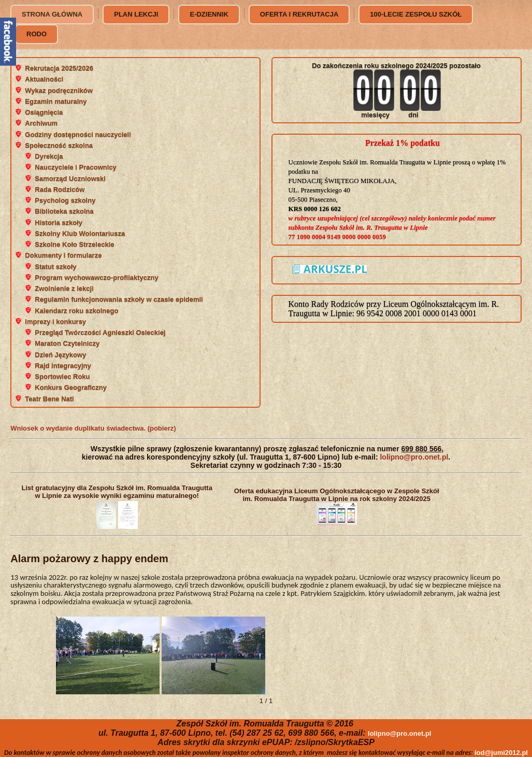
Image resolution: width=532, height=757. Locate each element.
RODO (37, 34)
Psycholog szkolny (65, 200)
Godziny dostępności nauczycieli (78, 134)
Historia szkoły (59, 223)
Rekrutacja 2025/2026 (59, 68)
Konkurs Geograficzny (71, 387)
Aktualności (44, 79)
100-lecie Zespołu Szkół (416, 14)
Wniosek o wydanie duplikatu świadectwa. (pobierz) (93, 428)
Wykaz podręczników (59, 90)
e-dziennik (209, 14)
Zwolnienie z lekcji (64, 288)
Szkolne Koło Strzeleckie (74, 244)
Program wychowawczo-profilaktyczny (96, 277)
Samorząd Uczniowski (70, 178)
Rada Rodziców (60, 189)
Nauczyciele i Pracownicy (76, 167)
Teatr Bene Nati (49, 399)
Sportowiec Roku (62, 376)
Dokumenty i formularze (63, 255)
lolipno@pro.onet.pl (414, 457)
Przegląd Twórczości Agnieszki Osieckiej (100, 332)
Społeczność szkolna (59, 145)
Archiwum (41, 123)
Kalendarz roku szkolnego (76, 311)
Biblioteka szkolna (64, 211)
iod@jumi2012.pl (501, 753)
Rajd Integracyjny (63, 366)
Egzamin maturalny (56, 101)
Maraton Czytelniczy (67, 343)
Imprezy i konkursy (55, 322)
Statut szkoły (55, 267)
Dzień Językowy (60, 355)
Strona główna (52, 14)
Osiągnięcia (44, 112)
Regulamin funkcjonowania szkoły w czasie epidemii (119, 299)
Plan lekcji (136, 14)
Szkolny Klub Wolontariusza (80, 233)
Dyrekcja (49, 156)
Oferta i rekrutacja (299, 14)
